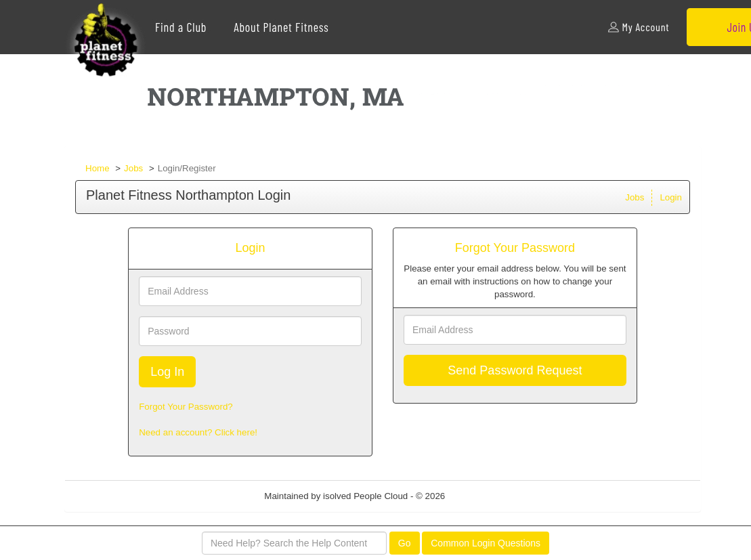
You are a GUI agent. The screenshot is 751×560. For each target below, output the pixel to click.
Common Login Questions (486, 543)
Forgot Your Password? (186, 407)
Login (671, 197)
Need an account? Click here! (198, 432)
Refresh (485, 496)
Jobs (133, 168)
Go (405, 543)
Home (98, 168)
